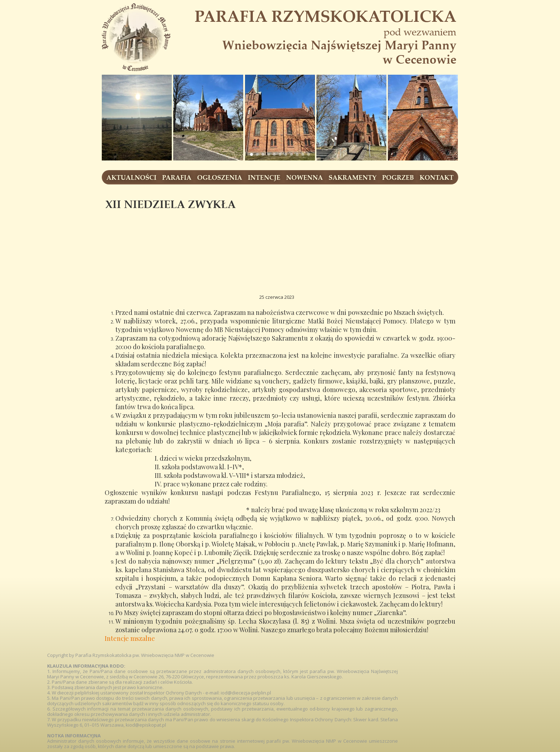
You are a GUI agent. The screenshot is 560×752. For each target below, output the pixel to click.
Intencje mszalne (130, 638)
